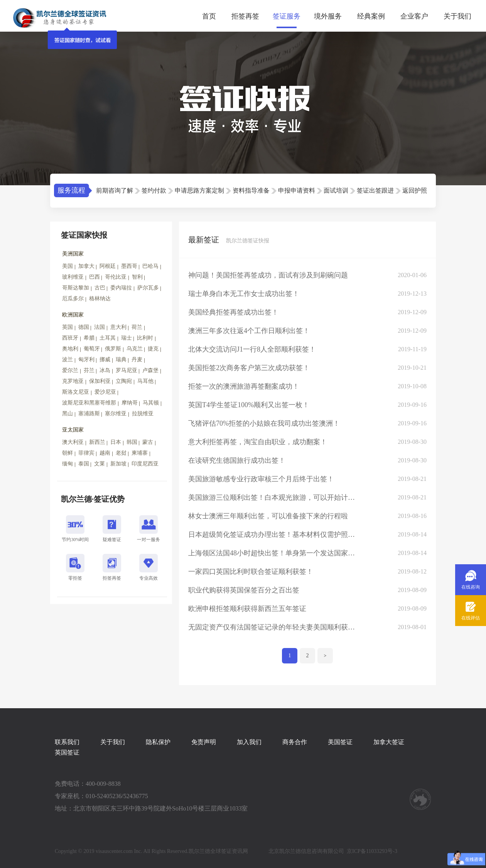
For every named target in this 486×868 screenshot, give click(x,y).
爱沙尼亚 (105, 392)
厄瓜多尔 (73, 299)
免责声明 (204, 742)
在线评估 (471, 618)
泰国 (84, 464)
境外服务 (328, 16)
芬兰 (89, 370)
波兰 (67, 360)
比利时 (145, 338)
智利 (137, 277)
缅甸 (67, 464)
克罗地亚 (73, 381)
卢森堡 (150, 370)
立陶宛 (124, 381)
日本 (116, 442)
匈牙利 (86, 360)
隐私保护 (158, 742)
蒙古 (148, 442)
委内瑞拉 (121, 288)
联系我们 (67, 742)
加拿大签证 (389, 742)
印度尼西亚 (145, 464)
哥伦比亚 (116, 277)
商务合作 (295, 742)
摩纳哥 (130, 403)
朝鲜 (67, 453)
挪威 (105, 360)
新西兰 (97, 442)
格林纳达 (100, 299)
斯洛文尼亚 (76, 392)
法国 (100, 327)
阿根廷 (108, 266)
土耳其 (108, 338)
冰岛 (105, 370)
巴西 (94, 277)
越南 (105, 453)
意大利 (118, 327)
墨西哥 (129, 266)
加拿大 (86, 266)
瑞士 (127, 338)
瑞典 (121, 360)
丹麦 (137, 360)
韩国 (132, 442)
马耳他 (145, 381)
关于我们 (457, 16)
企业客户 (414, 16)
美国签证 (340, 742)
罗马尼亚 (127, 370)
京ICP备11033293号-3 (372, 851)
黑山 (67, 414)
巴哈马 (150, 266)
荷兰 (137, 327)
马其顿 (151, 403)
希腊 (89, 338)
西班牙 (70, 338)
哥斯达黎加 (76, 288)
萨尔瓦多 (148, 288)
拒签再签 (245, 16)
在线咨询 (471, 587)
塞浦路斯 (89, 414)
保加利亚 (100, 381)
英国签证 (67, 752)
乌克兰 (135, 349)
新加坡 (118, 464)
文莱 (100, 464)
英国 (67, 327)
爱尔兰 (70, 370)
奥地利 (70, 349)
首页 (209, 16)
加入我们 (249, 742)
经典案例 (371, 16)
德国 (84, 327)
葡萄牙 (92, 349)
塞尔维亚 (116, 414)
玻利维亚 (73, 277)
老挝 (121, 453)
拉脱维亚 (143, 414)
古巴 (100, 288)
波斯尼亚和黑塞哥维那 (89, 403)
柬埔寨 (140, 453)
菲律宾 (86, 453)
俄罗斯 (113, 349)
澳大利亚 (73, 442)
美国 (67, 266)
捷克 (153, 349)
